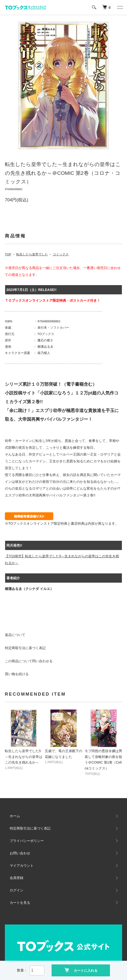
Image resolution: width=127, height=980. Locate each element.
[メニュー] (120, 7)
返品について (15, 635)
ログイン (17, 890)
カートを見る (20, 903)
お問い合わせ (20, 853)
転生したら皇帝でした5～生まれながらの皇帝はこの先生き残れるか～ (24, 757)
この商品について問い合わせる (29, 661)
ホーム (15, 816)
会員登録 (17, 878)
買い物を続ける (17, 674)
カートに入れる (81, 970)
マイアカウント (22, 866)
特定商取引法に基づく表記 (25, 648)
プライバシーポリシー (27, 841)
